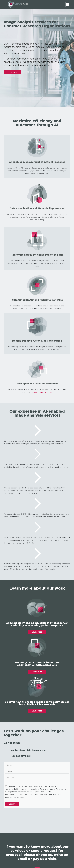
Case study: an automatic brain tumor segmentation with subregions (37, 664)
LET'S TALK (12, 72)
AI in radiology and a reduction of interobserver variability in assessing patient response (37, 624)
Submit (12, 804)
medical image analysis (41, 392)
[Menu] (68, 5)
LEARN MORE (37, 632)
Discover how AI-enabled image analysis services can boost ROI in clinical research (37, 703)
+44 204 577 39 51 (21, 756)
